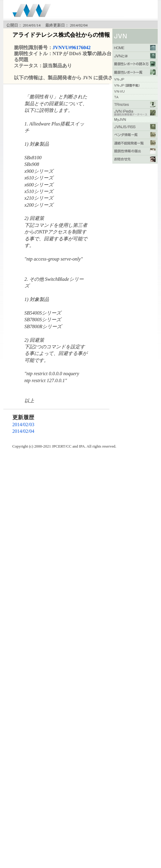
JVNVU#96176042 (72, 48)
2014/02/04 (23, 431)
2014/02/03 (23, 424)
